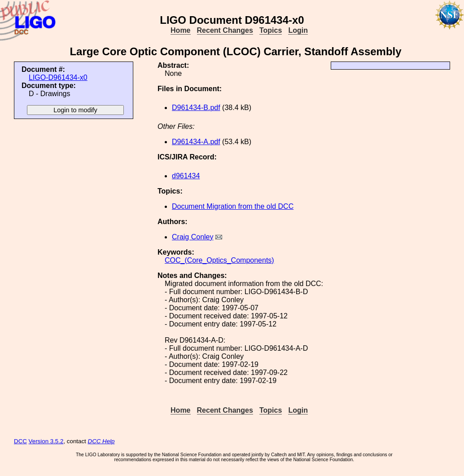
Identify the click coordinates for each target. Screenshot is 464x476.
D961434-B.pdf (196, 108)
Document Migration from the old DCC (233, 206)
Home (180, 30)
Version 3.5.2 (46, 441)
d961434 (186, 176)
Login (298, 30)
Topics (271, 30)
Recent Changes (225, 30)
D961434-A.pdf (196, 142)
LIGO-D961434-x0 (58, 77)
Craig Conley (193, 237)
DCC (20, 441)
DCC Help (101, 441)
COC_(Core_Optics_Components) (219, 260)
